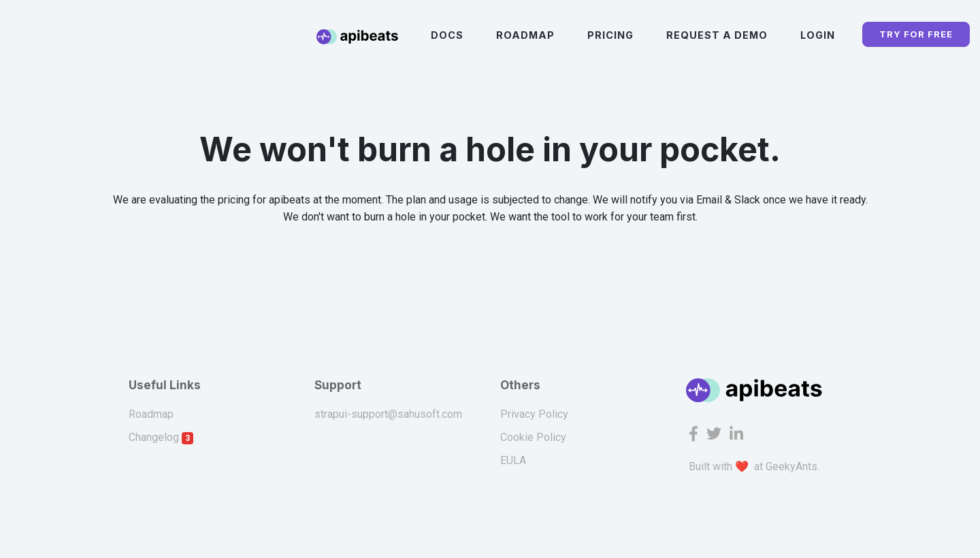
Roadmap (525, 35)
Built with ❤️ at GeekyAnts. (754, 466)
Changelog (161, 437)
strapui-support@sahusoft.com (388, 414)
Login (818, 35)
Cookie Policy (533, 437)
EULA (513, 460)
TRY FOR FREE (916, 34)
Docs (447, 35)
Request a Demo (717, 35)
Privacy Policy (534, 414)
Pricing (610, 35)
